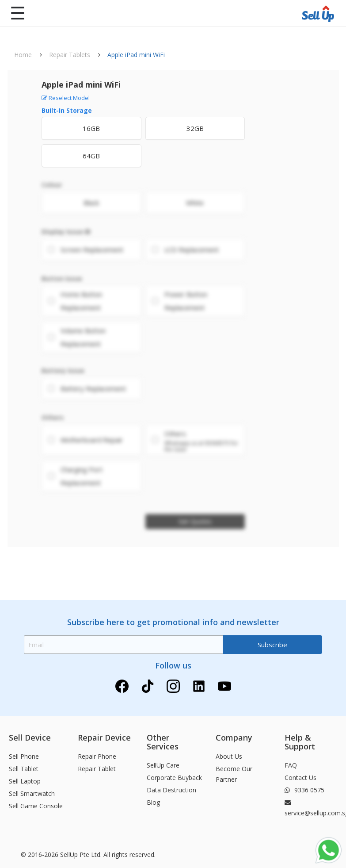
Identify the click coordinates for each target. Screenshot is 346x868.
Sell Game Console (36, 806)
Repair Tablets (70, 55)
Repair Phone (97, 756)
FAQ (291, 765)
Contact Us (300, 778)
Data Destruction (171, 790)
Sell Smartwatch (32, 793)
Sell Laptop (25, 781)
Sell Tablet (24, 769)
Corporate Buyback (174, 778)
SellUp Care (163, 765)
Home (23, 55)
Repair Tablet (97, 769)
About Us (229, 756)
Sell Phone (24, 756)
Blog (153, 802)
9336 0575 (304, 790)
